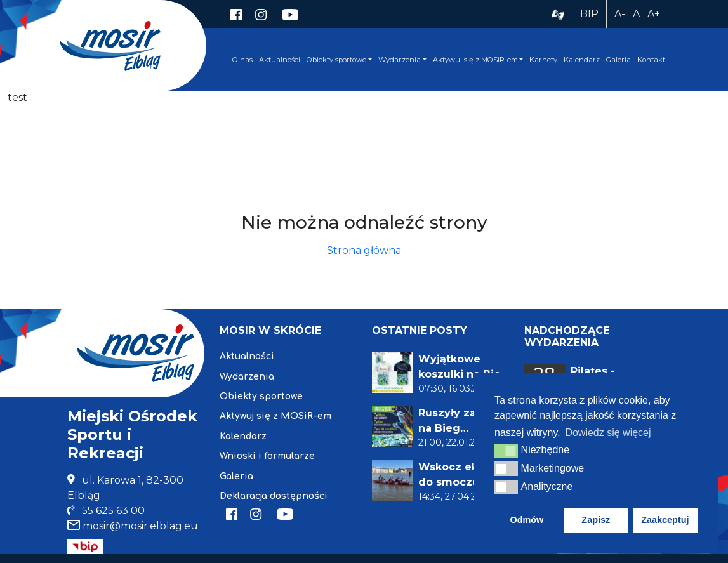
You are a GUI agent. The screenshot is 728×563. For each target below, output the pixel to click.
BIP (589, 14)
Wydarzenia (400, 60)
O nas (242, 60)
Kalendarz (582, 60)
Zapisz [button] (596, 520)
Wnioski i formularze (267, 456)
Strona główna (364, 250)
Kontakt (651, 60)
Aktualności (280, 60)
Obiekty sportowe (336, 60)
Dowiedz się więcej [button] (608, 433)
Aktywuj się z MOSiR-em (475, 60)
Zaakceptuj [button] (665, 520)
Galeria (619, 60)
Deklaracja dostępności (274, 496)
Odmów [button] (526, 520)
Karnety (543, 60)
